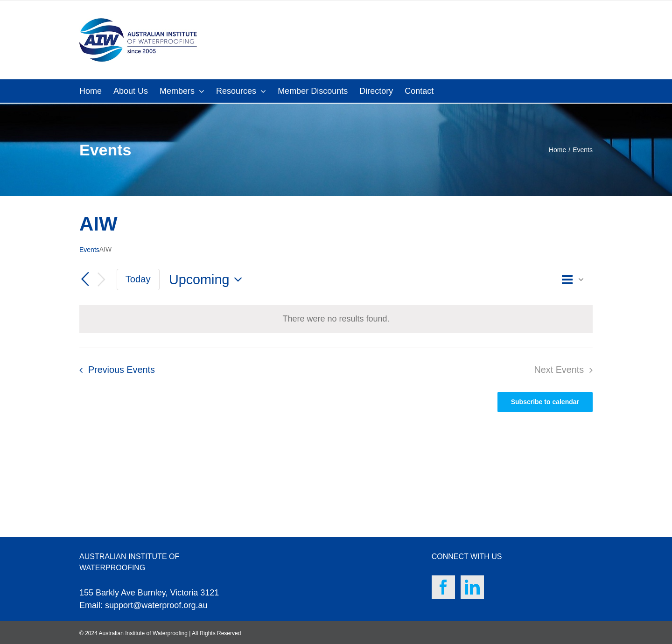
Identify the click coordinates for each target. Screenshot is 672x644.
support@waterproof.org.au (156, 605)
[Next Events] (102, 280)
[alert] (336, 319)
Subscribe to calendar (545, 402)
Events (89, 250)
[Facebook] (443, 587)
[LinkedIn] (472, 587)
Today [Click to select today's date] (138, 279)
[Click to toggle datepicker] (208, 280)
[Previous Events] (85, 279)
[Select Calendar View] (575, 280)
